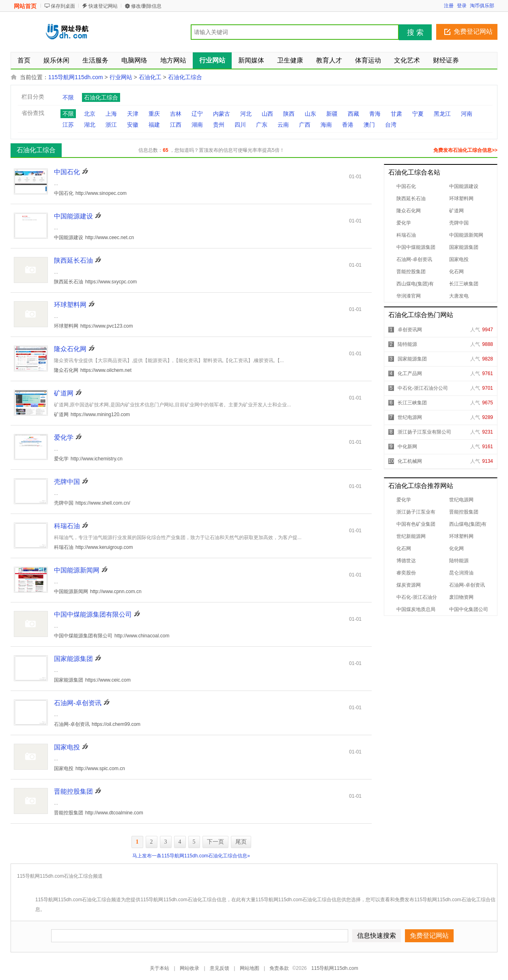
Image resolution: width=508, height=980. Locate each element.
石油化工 (150, 77)
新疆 (332, 114)
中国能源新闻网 (466, 235)
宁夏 (418, 114)
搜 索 (415, 32)
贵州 (219, 125)
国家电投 (459, 259)
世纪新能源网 (411, 536)
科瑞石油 (406, 235)
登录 (462, 6)
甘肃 (396, 114)
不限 (68, 97)
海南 (326, 125)
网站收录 (189, 968)
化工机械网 (410, 461)
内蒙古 (222, 114)
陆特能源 (407, 344)
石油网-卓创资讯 (414, 259)
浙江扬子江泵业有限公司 (424, 432)
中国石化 (406, 186)
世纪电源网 (410, 417)
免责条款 (279, 968)
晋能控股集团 (411, 272)
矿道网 (456, 211)
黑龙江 (442, 114)
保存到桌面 (63, 6)
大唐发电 (459, 296)
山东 (310, 114)
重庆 (154, 114)
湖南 (197, 125)
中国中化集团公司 (469, 609)
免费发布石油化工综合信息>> (465, 150)
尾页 (241, 842)
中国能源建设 (464, 186)
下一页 (215, 842)
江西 (176, 125)
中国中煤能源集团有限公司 (93, 614)
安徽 (133, 125)
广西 (305, 125)
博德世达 (406, 561)
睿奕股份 (406, 573)
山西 (267, 114)
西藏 (353, 114)
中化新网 (407, 447)
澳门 (369, 125)
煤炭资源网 (409, 585)
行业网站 (121, 77)
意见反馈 (220, 968)
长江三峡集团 (464, 284)
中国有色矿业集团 (416, 524)
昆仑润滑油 (461, 573)
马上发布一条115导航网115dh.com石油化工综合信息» (191, 856)
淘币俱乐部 (482, 6)
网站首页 (25, 6)
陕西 (289, 114)
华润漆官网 (409, 296)
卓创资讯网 (410, 330)
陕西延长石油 (411, 199)
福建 (154, 125)
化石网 (456, 272)
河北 (246, 114)
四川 (240, 125)
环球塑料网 (461, 199)
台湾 (391, 125)
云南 (283, 125)
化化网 (456, 548)
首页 (24, 60)
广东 (262, 125)
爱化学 (404, 223)
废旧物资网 (461, 597)
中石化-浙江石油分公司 (423, 388)
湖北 (90, 125)
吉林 (176, 114)
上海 (111, 114)
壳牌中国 (459, 223)
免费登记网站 (473, 31)
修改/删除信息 (146, 6)
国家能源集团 (464, 247)
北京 (90, 114)
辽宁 (197, 114)
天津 (133, 114)
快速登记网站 (103, 6)
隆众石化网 (409, 211)
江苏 (68, 125)
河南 (467, 114)
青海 (375, 114)
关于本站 (159, 968)
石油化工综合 (185, 77)
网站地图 (250, 968)
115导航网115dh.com (76, 77)
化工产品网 (410, 373)
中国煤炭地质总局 (416, 609)
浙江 (111, 125)
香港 (348, 125)
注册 (449, 6)
